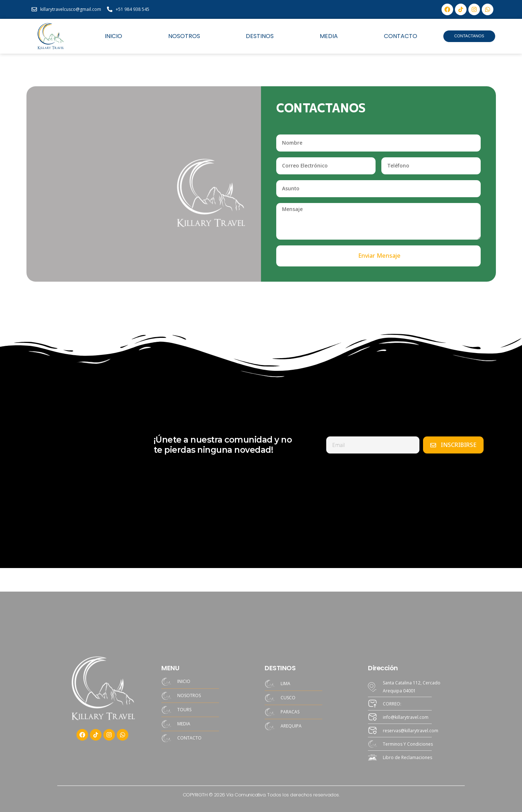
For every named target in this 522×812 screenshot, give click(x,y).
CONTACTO (401, 36)
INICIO (113, 36)
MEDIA (329, 36)
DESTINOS (260, 36)
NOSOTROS (184, 36)
